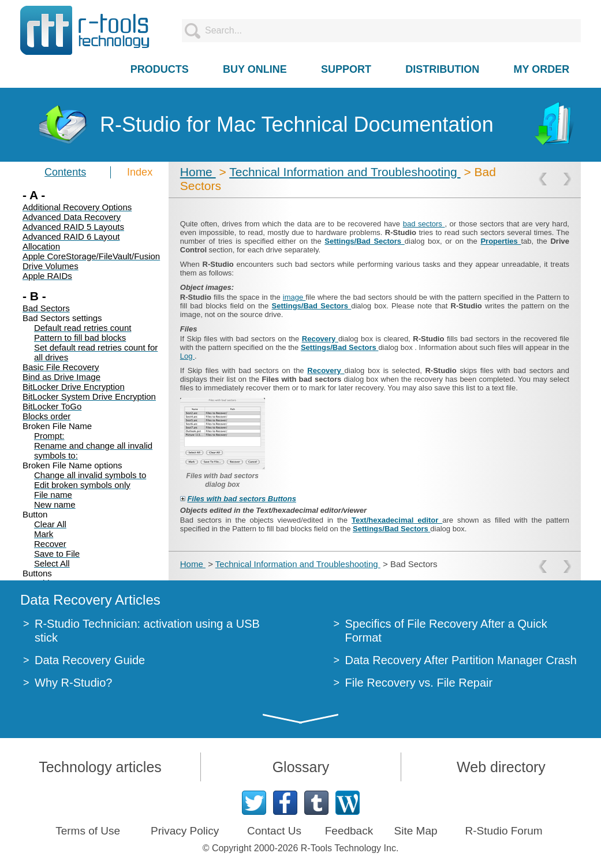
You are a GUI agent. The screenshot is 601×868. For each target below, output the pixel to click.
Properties (501, 241)
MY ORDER (542, 69)
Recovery (320, 339)
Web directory (501, 767)
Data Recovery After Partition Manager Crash (461, 660)
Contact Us (274, 831)
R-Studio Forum (504, 831)
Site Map (416, 831)
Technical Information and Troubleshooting (345, 172)
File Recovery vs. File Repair (419, 683)
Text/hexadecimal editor (397, 520)
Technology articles (100, 767)
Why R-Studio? (74, 683)
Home (198, 172)
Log (187, 356)
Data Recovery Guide (90, 660)
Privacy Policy (185, 831)
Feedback (349, 831)
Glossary (301, 767)
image (294, 297)
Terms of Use (88, 831)
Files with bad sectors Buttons (242, 499)
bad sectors (424, 224)
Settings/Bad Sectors (364, 241)
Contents (65, 172)
